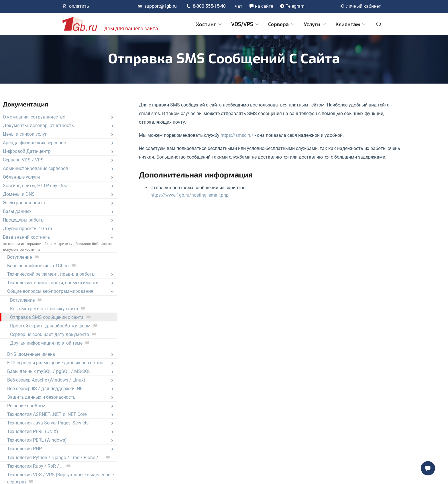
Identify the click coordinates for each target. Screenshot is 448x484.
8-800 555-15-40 (206, 6)
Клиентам (351, 24)
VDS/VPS (245, 24)
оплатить (76, 6)
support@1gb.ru (157, 6)
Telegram (292, 6)
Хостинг (209, 24)
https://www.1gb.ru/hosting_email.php (189, 195)
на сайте (261, 6)
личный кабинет (360, 6)
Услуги (315, 24)
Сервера (282, 24)
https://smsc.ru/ (237, 135)
